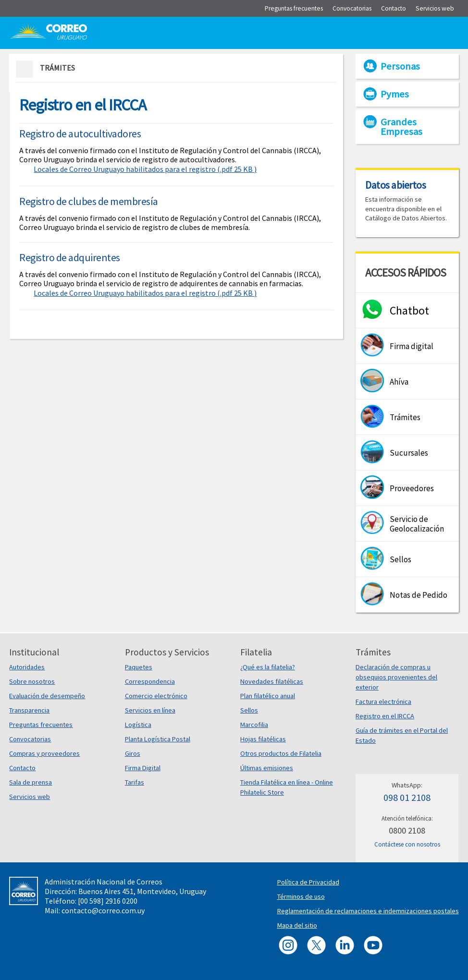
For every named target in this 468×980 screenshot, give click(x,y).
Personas (400, 66)
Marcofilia (254, 725)
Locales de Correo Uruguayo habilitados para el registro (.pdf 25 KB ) (145, 169)
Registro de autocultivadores (80, 133)
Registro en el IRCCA (385, 716)
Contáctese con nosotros (407, 844)
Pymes (395, 94)
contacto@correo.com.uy (103, 910)
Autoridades (27, 667)
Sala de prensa (31, 782)
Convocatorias (30, 739)
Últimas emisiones (267, 768)
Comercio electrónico (156, 696)
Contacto (22, 768)
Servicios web (30, 797)
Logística (138, 725)
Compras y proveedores (44, 753)
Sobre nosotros (32, 681)
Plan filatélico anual (268, 696)
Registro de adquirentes (70, 257)
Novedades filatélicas (272, 681)
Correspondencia (150, 681)
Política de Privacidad (308, 882)
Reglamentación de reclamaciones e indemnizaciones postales (368, 911)
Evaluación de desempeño (47, 696)
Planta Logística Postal (158, 739)
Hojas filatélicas (263, 739)
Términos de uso (301, 896)
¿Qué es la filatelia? (268, 667)
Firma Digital (143, 768)
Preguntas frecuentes (41, 725)
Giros (133, 753)
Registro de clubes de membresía (89, 201)
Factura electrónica (383, 702)
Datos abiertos (395, 185)
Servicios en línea (150, 710)
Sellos (249, 710)
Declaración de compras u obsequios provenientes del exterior (396, 677)
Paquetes (139, 667)
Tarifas (135, 782)
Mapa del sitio (297, 925)
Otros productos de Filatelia (281, 753)
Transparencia (29, 710)
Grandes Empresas (401, 127)
